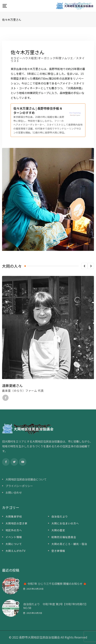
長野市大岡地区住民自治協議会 (39, 637)
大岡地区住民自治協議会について (26, 479)
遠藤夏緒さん (12, 385)
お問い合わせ (14, 492)
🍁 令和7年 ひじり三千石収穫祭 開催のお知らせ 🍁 (55, 584)
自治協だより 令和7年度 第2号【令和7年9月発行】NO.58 (56, 606)
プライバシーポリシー (19, 486)
